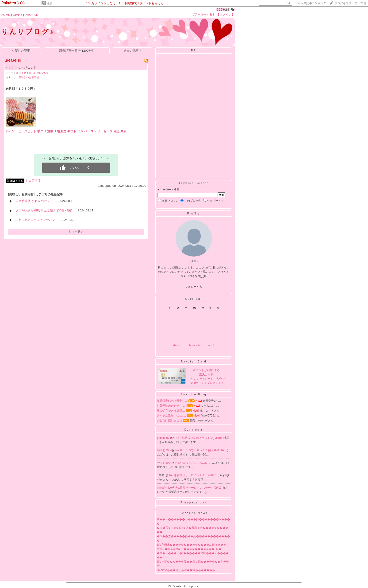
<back (176, 345)
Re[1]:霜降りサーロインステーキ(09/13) (195, 475)
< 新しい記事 (21, 51)
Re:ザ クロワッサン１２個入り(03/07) (201, 450)
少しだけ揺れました (169, 421)
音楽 (49, 3)
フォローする (194, 287)
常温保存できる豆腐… (171, 411)
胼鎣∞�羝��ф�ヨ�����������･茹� (189, 549)
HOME (6, 15)
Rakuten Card (194, 362)
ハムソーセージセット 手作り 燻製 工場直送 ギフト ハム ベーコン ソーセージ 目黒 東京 (66, 131)
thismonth (194, 345)
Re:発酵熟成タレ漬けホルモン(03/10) (199, 438)
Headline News (194, 513)
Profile (194, 214)
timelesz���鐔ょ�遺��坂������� (186, 570)
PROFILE (32, 15)
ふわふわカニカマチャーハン (35, 220)
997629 (223, 10)
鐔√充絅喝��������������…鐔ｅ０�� (191, 545)
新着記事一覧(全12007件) (77, 51)
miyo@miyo (164, 488)
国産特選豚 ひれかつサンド (34, 201)
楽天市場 (360, 3)
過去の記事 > (132, 51)
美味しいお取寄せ (29, 77)
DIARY (18, 15)
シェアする (33, 181)
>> (312, 3)
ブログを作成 (343, 3)
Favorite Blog (194, 394)
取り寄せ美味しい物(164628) (33, 73)
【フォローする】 (203, 14)
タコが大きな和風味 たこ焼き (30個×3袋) (44, 210)
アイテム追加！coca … (171, 416)
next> (212, 345)
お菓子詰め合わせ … (171, 406)
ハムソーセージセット (21, 67)
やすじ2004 (164, 450)
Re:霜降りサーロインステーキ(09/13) (199, 488)
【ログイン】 (226, 14)
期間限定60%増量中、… (172, 401)
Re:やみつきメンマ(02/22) (192, 463)
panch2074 (164, 438)
